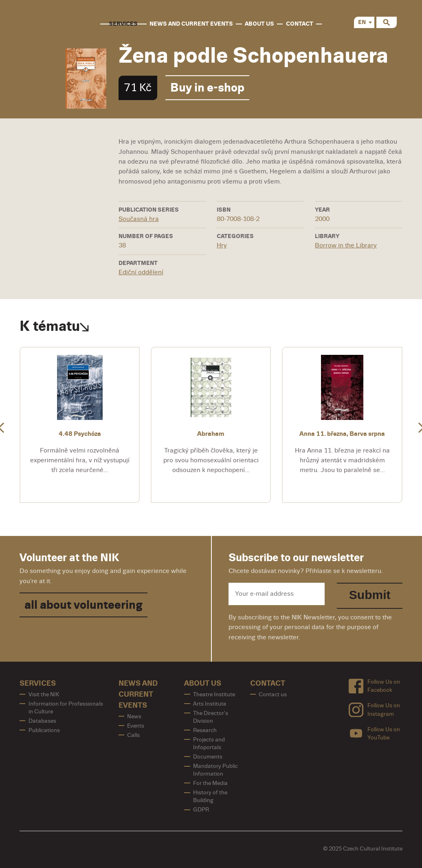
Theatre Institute (214, 694)
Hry (222, 245)
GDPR (201, 810)
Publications (44, 730)
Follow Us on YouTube (374, 734)
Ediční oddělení (141, 272)
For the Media (210, 783)
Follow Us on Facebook (374, 686)
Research (205, 730)
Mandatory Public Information (215, 770)
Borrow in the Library (346, 245)
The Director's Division (211, 717)
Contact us (273, 694)
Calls (133, 735)
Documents (208, 757)
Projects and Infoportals (209, 743)
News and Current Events (191, 24)
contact (300, 24)
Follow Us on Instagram (374, 709)
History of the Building (210, 796)
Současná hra (139, 219)
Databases (42, 721)
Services (123, 24)
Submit (370, 595)
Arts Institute (210, 704)
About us (259, 24)
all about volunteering (84, 605)
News (134, 716)
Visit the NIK (44, 694)
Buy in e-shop (207, 88)
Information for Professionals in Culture (66, 708)
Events (136, 726)
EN (362, 22)
